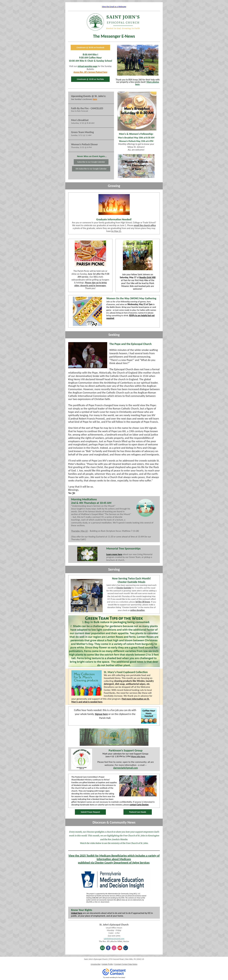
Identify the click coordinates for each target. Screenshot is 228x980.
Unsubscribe (95, 964)
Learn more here (114, 554)
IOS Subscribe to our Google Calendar (91, 169)
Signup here (101, 714)
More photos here (147, 83)
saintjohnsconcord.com (114, 939)
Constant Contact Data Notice (126, 964)
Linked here (77, 913)
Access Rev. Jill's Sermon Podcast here (90, 72)
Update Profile (107, 964)
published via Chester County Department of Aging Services (114, 863)
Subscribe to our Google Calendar (91, 162)
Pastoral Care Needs (138, 812)
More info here (138, 756)
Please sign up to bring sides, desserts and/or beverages (90, 284)
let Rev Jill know (143, 602)
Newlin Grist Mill (147, 277)
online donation (137, 610)
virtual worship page (87, 66)
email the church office (145, 225)
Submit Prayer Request (90, 812)
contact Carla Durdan (139, 805)
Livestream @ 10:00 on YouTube (90, 79)
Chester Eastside (124, 588)
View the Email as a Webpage (114, 7)
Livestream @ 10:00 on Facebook (90, 47)
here (95, 99)
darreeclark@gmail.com (126, 768)
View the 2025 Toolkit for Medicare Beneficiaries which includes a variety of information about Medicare (114, 857)
